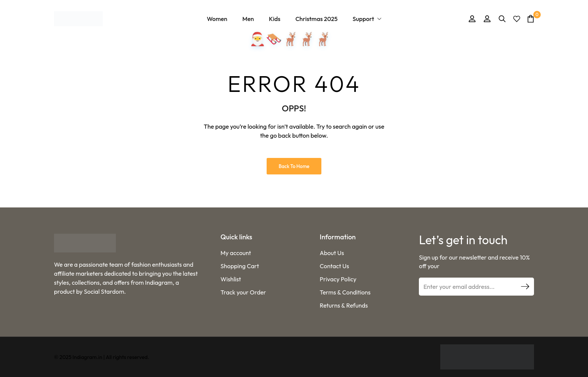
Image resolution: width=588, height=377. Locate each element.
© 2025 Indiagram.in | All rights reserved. (102, 357)
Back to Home (294, 166)
